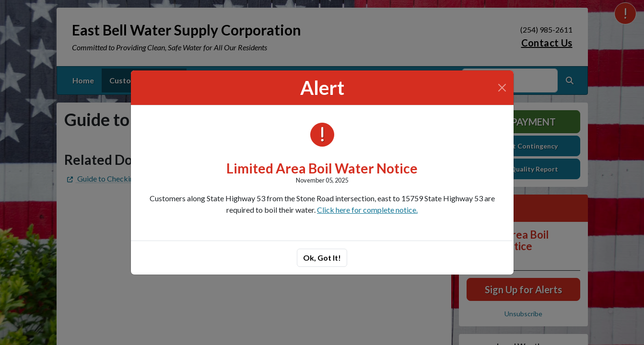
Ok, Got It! (322, 258)
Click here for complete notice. (367, 210)
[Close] (502, 88)
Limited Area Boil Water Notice (322, 168)
